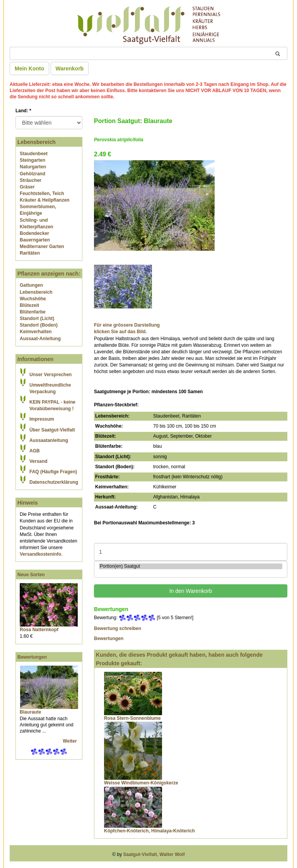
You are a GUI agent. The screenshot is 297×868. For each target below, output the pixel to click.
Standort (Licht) (37, 318)
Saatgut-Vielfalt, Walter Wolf (154, 854)
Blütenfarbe (33, 312)
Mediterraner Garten (42, 247)
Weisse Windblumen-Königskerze (141, 783)
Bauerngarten (35, 240)
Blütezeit (29, 305)
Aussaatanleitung (49, 440)
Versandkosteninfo (40, 554)
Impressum (42, 419)
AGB (35, 451)
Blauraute (30, 712)
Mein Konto (29, 68)
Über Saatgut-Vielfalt (52, 430)
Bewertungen (32, 657)
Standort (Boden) (39, 325)
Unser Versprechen (50, 375)
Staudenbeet (34, 154)
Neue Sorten (31, 575)
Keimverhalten (36, 332)
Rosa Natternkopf (39, 630)
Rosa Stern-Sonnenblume (132, 718)
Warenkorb (70, 68)
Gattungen (31, 285)
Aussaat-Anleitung (40, 339)
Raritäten (30, 253)
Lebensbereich (36, 292)
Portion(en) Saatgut (191, 566)
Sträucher (31, 180)
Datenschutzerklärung (54, 482)
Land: (23, 111)
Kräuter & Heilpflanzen (45, 200)
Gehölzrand (32, 174)
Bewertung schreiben (118, 628)
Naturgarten (33, 167)
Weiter (70, 741)
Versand (38, 461)
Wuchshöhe (33, 299)
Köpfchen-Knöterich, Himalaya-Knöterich (149, 831)
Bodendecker (34, 233)
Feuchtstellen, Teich (42, 193)
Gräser (27, 187)
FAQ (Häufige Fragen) (53, 472)
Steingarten (32, 160)
